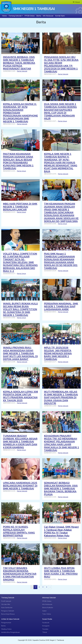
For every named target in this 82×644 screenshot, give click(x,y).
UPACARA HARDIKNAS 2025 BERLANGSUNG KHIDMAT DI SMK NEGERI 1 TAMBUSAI (20, 486)
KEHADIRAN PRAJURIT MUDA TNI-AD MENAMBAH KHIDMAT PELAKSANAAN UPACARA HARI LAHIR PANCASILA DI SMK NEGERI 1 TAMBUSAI (61, 443)
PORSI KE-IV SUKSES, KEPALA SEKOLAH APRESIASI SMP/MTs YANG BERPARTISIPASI (19, 531)
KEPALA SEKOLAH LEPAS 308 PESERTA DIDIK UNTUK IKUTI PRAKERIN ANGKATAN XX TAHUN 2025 (20, 396)
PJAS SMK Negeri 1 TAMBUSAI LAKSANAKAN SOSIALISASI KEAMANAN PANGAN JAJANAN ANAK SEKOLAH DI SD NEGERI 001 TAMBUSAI (61, 261)
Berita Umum (63, 121)
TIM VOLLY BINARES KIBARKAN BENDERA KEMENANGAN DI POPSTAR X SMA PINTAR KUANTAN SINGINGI (20, 574)
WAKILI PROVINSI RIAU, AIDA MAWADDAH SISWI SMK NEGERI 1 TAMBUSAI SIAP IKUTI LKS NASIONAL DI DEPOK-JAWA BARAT (20, 353)
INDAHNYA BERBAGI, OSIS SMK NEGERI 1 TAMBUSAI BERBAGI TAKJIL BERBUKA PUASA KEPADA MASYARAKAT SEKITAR (19, 63)
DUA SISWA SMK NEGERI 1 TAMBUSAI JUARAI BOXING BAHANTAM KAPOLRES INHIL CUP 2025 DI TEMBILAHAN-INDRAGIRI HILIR (60, 111)
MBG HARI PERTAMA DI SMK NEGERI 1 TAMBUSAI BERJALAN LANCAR (20, 207)
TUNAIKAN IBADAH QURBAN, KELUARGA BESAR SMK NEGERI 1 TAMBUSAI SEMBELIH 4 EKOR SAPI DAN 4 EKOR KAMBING (20, 442)
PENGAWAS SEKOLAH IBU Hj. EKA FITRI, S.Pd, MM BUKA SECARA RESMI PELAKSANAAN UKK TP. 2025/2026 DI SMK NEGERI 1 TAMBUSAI (61, 64)
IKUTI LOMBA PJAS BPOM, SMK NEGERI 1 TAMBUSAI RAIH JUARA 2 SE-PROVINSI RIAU (61, 572)
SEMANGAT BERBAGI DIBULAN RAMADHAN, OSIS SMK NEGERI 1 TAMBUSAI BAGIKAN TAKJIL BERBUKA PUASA (61, 489)
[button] (16, 16)
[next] (50, 587)
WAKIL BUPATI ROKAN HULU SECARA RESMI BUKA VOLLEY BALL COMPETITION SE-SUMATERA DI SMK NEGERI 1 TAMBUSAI (20, 309)
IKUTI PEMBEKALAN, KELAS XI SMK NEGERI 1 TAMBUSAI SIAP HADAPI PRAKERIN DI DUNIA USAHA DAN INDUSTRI (61, 398)
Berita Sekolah (22, 71)
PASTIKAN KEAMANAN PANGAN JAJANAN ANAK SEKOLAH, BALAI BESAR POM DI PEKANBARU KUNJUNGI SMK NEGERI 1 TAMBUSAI (18, 161)
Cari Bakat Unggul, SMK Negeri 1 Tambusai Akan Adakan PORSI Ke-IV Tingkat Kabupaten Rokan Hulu (61, 531)
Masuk (76, 2)
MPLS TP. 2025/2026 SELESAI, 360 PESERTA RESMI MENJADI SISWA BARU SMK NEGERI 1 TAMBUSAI (58, 353)
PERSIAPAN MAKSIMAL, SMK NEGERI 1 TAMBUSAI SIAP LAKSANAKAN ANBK (61, 306)
